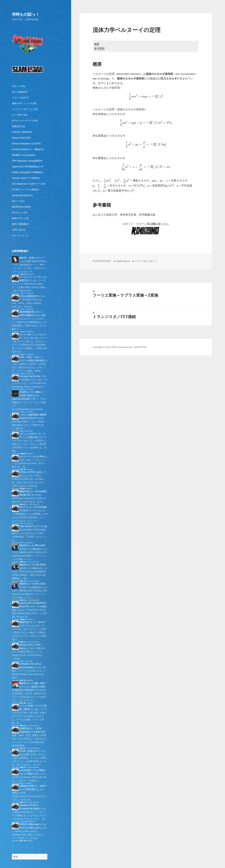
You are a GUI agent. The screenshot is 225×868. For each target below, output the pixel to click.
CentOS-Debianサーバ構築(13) (28, 149)
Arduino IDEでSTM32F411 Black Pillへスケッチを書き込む (29, 606)
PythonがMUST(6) (21, 138)
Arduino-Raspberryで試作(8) (26, 144)
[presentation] (25, 364)
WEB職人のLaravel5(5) (24, 155)
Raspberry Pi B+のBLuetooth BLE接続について (29, 809)
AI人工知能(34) (20, 92)
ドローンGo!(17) (20, 98)
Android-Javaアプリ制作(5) (26, 178)
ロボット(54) (18, 86)
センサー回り (24, 822)
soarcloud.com (124, 347)
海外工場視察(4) (20, 224)
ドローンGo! (141, 261)
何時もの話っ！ (26, 14)
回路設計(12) (18, 126)
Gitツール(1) (18, 201)
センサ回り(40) (20, 115)
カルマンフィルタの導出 (32, 456)
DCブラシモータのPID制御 (33, 507)
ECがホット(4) (20, 213)
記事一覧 (23, 274)
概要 (97, 44)
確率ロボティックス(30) (24, 103)
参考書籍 (99, 48)
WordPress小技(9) (21, 207)
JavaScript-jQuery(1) (22, 195)
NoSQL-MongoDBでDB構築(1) (28, 172)
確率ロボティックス (26, 504)
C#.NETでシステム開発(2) (25, 190)
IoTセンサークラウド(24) (25, 121)
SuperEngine (123, 261)
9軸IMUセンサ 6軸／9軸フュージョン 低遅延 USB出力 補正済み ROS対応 (29, 687)
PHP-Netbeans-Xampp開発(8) (27, 161)
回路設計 (23, 454)
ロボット (23, 293)
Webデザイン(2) (20, 218)
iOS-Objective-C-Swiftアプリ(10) (29, 184)
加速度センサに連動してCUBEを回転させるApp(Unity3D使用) (28, 395)
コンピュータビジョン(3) (25, 109)
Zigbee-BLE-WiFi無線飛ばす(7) (28, 167)
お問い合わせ (19, 230)
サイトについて (20, 236)
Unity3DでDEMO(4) (22, 132)
